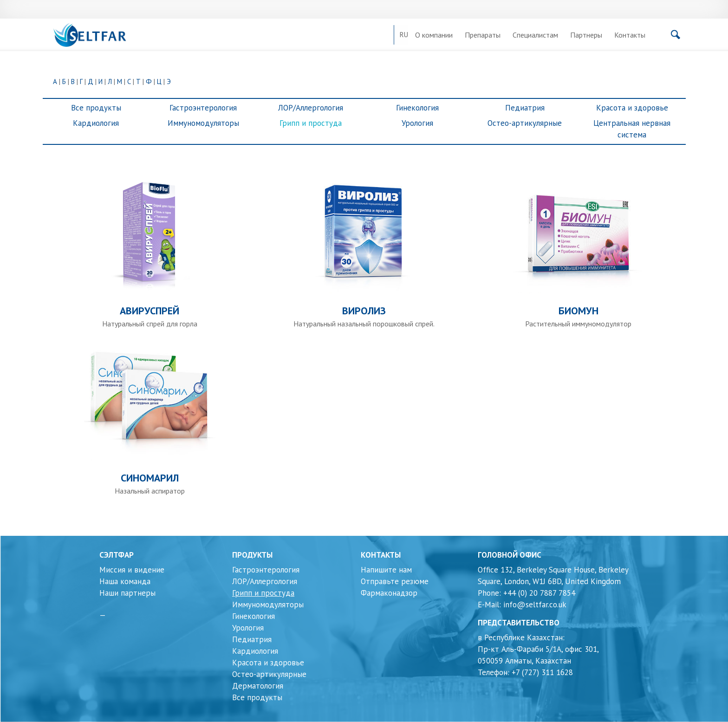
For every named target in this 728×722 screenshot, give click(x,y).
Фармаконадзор (389, 593)
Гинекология (417, 108)
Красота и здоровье (632, 108)
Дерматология (258, 686)
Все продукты (96, 108)
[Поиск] (652, 37)
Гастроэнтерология (203, 108)
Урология (417, 123)
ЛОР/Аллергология (311, 108)
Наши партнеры (127, 593)
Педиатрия (525, 108)
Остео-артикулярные (525, 123)
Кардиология (96, 123)
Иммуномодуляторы (203, 123)
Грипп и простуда (311, 123)
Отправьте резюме (395, 581)
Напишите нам (386, 570)
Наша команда (125, 581)
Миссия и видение (132, 570)
